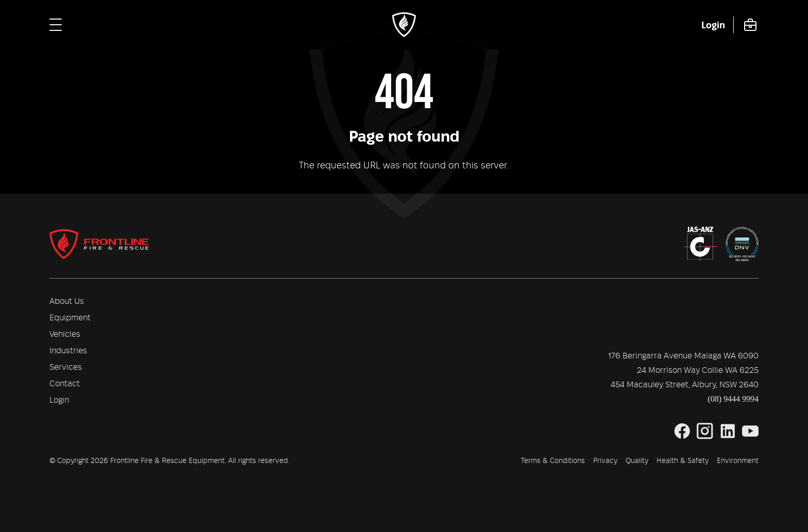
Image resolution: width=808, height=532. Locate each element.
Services (66, 367)
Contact (65, 384)
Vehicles (65, 334)
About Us (67, 301)
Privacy (605, 461)
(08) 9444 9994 (733, 399)
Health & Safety (683, 461)
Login (59, 400)
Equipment (70, 318)
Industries (68, 351)
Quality (637, 461)
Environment (738, 461)
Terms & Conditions (553, 461)
